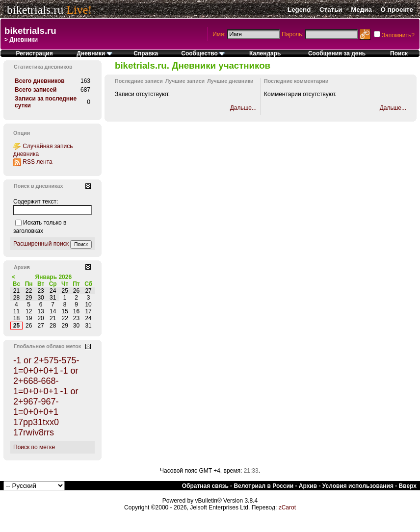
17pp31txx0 (36, 422)
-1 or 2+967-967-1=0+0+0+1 (46, 402)
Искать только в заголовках (40, 227)
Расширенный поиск (41, 244)
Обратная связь (205, 486)
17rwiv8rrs (34, 432)
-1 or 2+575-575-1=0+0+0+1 (46, 366)
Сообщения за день (337, 53)
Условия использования (358, 486)
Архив (308, 486)
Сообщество (203, 53)
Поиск (399, 53)
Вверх (408, 486)
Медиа (361, 10)
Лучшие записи (185, 81)
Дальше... (243, 108)
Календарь (265, 53)
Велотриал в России (263, 486)
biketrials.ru (35, 10)
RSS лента (37, 162)
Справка (146, 53)
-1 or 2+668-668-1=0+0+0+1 (46, 381)
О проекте (397, 10)
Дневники (94, 53)
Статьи (331, 10)
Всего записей (36, 90)
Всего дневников (40, 81)
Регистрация (35, 53)
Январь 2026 (54, 277)
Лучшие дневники (230, 81)
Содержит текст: (36, 202)
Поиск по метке (34, 447)
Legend (299, 10)
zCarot (287, 507)
